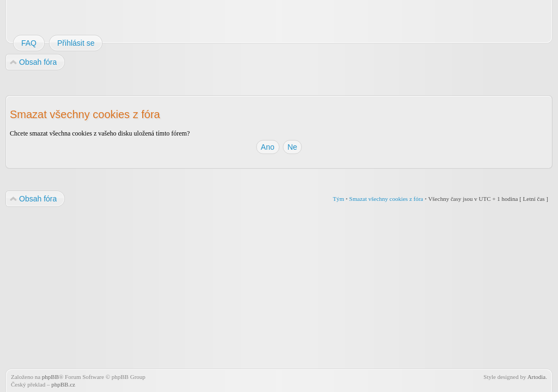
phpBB (50, 377)
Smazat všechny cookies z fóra (386, 199)
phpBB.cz (63, 384)
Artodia (537, 377)
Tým (339, 199)
